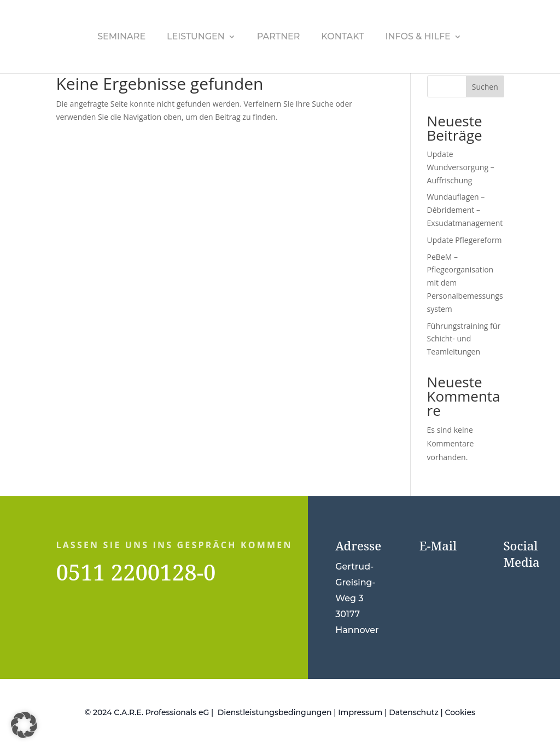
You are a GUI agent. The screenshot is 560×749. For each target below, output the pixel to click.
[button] (24, 725)
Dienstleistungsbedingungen (275, 712)
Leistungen (196, 37)
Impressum (360, 712)
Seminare (121, 37)
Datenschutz (414, 712)
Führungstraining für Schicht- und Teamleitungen (464, 339)
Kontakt (342, 37)
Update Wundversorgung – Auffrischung (461, 167)
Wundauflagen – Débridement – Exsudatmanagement (465, 210)
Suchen (485, 87)
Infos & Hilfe (418, 37)
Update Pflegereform (465, 240)
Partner (279, 37)
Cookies (460, 712)
